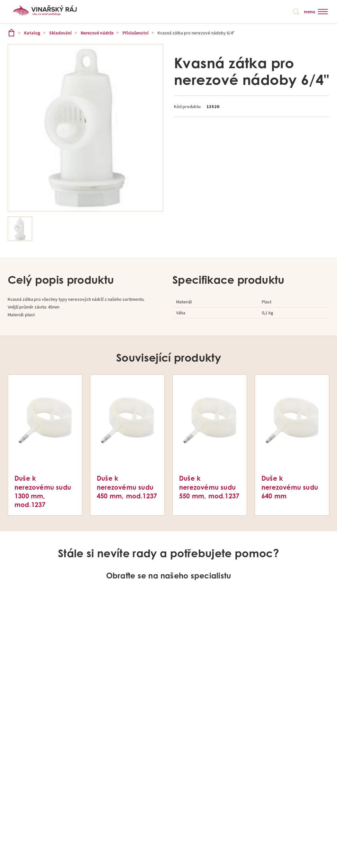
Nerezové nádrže (97, 33)
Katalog (32, 33)
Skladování (60, 33)
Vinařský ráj (11, 33)
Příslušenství (136, 33)
